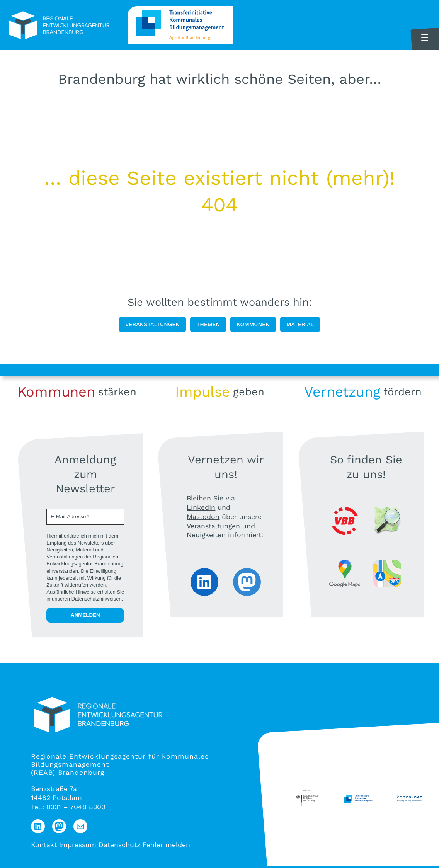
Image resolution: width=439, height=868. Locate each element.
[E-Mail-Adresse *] (85, 517)
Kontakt (44, 845)
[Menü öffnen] (425, 37)
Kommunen (253, 324)
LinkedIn (201, 507)
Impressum (78, 845)
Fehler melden (166, 845)
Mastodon (203, 517)
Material (300, 324)
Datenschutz (119, 845)
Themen (208, 324)
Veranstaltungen (152, 324)
